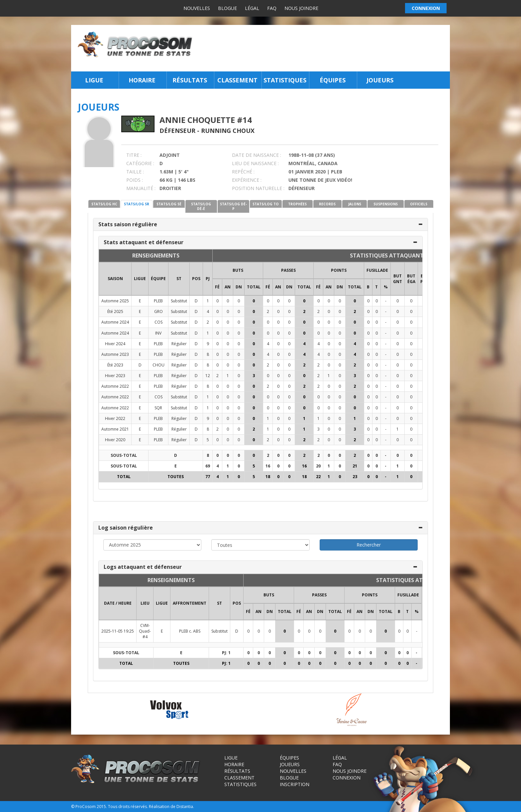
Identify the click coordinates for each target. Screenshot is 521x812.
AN (228, 287)
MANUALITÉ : (141, 188)
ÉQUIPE (158, 279)
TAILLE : (135, 172)
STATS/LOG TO (266, 204)
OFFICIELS (419, 204)
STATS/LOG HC (104, 204)
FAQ (272, 8)
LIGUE (140, 279)
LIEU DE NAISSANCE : (255, 163)
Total (254, 287)
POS (196, 279)
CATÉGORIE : (140, 163)
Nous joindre (301, 8)
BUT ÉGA (411, 279)
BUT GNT (398, 279)
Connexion (347, 778)
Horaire (142, 80)
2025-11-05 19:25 (118, 631)
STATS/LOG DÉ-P (233, 206)
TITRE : (134, 155)
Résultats (190, 80)
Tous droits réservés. (128, 807)
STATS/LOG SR (137, 204)
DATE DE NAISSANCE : (257, 155)
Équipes (333, 80)
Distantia (185, 807)
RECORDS (327, 204)
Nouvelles (197, 8)
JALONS (355, 204)
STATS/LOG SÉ (169, 204)
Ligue (94, 80)
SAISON (115, 279)
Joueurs (380, 80)
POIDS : (135, 180)
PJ (208, 279)
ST (179, 279)
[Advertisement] (323, 48)
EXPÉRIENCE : (247, 180)
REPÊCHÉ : (243, 172)
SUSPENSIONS (386, 204)
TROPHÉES (297, 204)
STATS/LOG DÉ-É (201, 206)
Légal (252, 8)
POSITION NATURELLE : (258, 188)
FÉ (217, 287)
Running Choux (228, 131)
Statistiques (285, 80)
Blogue (227, 8)
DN (239, 287)
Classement (237, 80)
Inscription (295, 784)
